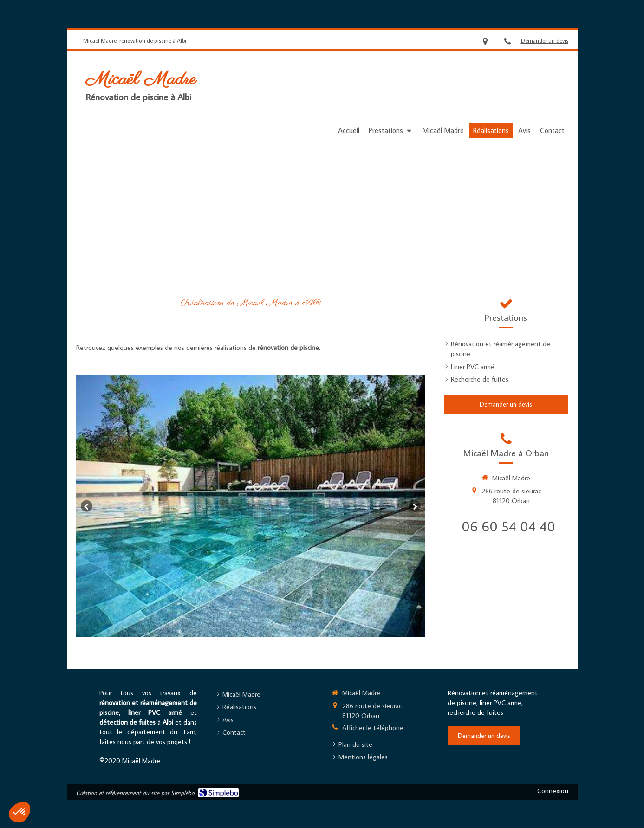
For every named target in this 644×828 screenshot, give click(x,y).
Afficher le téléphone (373, 728)
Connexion (553, 791)
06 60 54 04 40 (508, 526)
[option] (251, 506)
